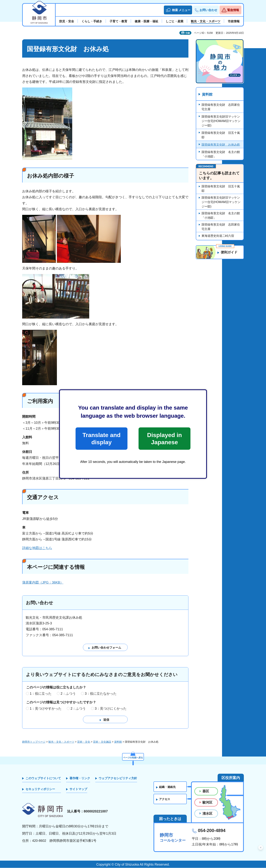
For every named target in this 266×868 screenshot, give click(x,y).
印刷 (188, 33)
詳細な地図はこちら (37, 548)
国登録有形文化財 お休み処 (221, 145)
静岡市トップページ (34, 742)
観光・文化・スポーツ (61, 742)
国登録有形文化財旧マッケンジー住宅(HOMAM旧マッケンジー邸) (221, 121)
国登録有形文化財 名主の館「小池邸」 (221, 154)
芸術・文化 (84, 742)
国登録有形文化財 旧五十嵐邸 (221, 135)
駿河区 (207, 802)
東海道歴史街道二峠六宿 (218, 236)
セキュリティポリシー (40, 789)
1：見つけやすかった (46, 709)
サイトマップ (78, 789)
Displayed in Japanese (164, 439)
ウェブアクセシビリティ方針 (118, 778)
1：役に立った (41, 694)
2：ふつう (68, 694)
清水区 (207, 814)
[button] (178, 10)
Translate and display (101, 439)
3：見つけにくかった (111, 709)
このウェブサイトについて (43, 778)
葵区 (206, 791)
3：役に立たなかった (101, 694)
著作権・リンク (80, 778)
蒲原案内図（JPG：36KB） (43, 582)
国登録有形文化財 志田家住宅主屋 (221, 107)
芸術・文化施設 (102, 742)
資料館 (208, 95)
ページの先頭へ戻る (133, 757)
